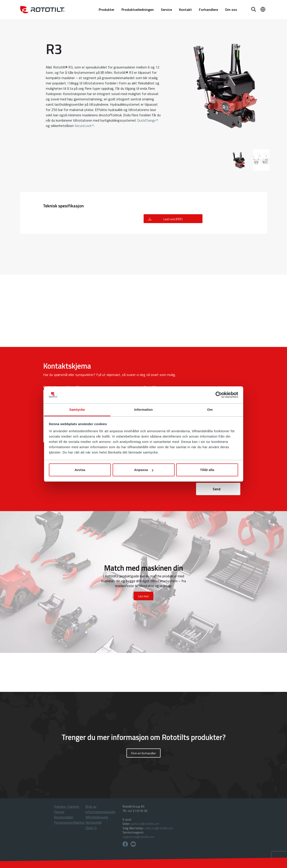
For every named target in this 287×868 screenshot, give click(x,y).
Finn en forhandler (144, 753)
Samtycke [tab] (77, 410)
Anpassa (144, 470)
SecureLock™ (84, 126)
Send (217, 489)
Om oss (231, 10)
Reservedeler (64, 817)
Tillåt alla (207, 470)
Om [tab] (210, 410)
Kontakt (185, 10)
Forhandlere (208, 10)
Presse (59, 812)
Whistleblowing (97, 817)
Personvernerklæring (69, 822)
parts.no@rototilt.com (145, 824)
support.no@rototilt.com (138, 837)
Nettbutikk (93, 822)
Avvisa (80, 470)
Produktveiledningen (138, 10)
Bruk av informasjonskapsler (100, 809)
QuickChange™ (148, 120)
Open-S (91, 828)
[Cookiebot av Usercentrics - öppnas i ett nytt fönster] (219, 395)
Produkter (107, 10)
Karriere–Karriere (67, 806)
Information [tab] (144, 410)
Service (166, 10)
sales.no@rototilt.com (159, 828)
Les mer (144, 596)
